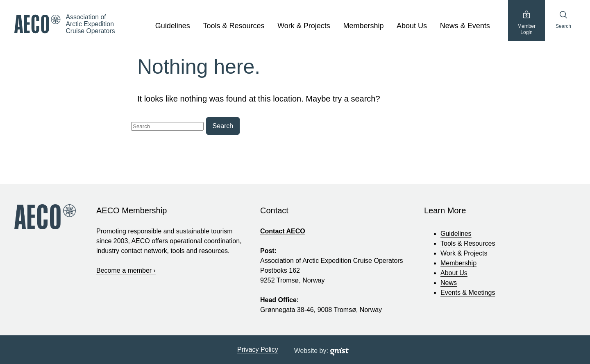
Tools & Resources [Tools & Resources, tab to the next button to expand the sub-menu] (234, 26)
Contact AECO (283, 231)
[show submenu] (195, 26)
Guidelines (456, 234)
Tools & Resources (468, 243)
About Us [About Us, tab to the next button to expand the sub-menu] (412, 26)
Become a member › (126, 270)
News (449, 283)
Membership (458, 263)
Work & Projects (464, 253)
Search (563, 20)
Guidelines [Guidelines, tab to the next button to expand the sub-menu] (173, 26)
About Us (454, 273)
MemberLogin (526, 23)
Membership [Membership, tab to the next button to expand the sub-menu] (363, 26)
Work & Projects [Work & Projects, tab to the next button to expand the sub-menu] (304, 26)
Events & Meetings (468, 293)
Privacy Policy (258, 349)
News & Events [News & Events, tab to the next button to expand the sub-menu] (465, 26)
